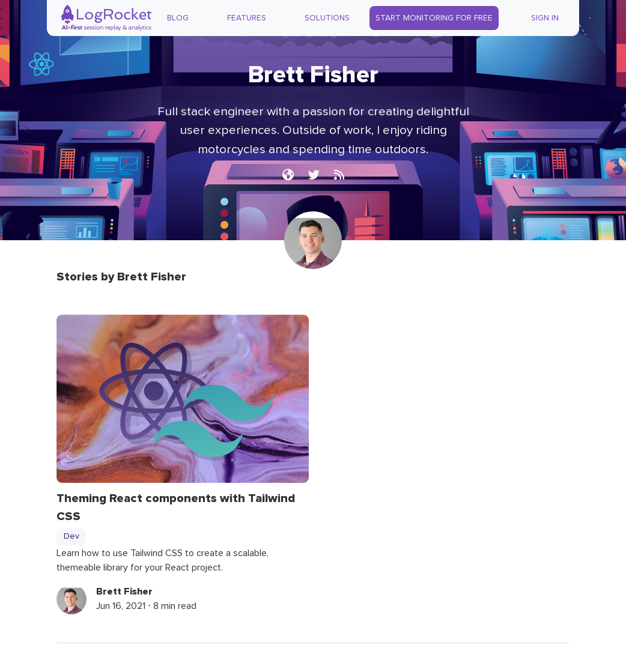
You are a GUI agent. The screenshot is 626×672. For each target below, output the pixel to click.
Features (247, 18)
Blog (178, 18)
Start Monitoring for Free (434, 18)
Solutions (327, 18)
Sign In (545, 18)
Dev (71, 536)
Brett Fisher (124, 592)
